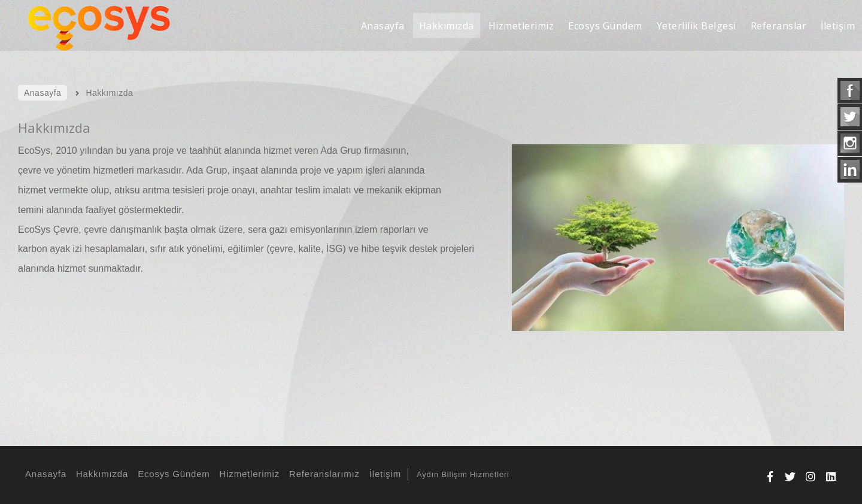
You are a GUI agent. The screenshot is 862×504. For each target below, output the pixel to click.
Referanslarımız (323, 474)
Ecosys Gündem (172, 474)
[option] (672, 255)
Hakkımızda (100, 474)
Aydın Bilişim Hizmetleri (463, 474)
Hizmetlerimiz (248, 474)
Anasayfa (44, 474)
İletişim (383, 474)
